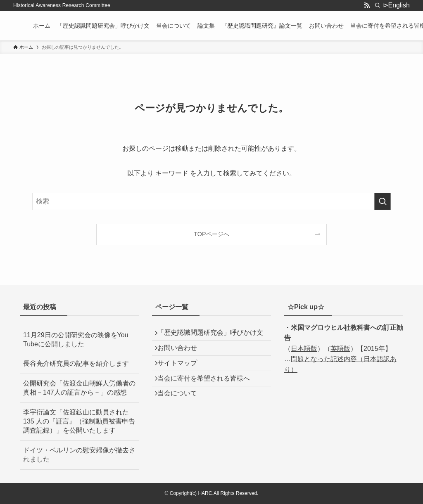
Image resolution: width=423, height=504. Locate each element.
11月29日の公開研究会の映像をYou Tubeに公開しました (76, 340)
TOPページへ (211, 234)
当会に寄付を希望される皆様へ (208, 403)
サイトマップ (182, 383)
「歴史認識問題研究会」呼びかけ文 (211, 340)
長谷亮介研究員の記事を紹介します (76, 363)
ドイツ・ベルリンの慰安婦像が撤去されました (79, 455)
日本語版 (304, 349)
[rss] (367, 5)
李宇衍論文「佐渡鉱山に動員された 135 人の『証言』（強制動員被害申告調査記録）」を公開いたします (79, 421)
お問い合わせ (182, 363)
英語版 (340, 349)
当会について (182, 422)
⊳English (396, 5)
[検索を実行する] (383, 201)
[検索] (378, 5)
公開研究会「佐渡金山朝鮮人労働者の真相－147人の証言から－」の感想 (79, 388)
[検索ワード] (211, 201)
